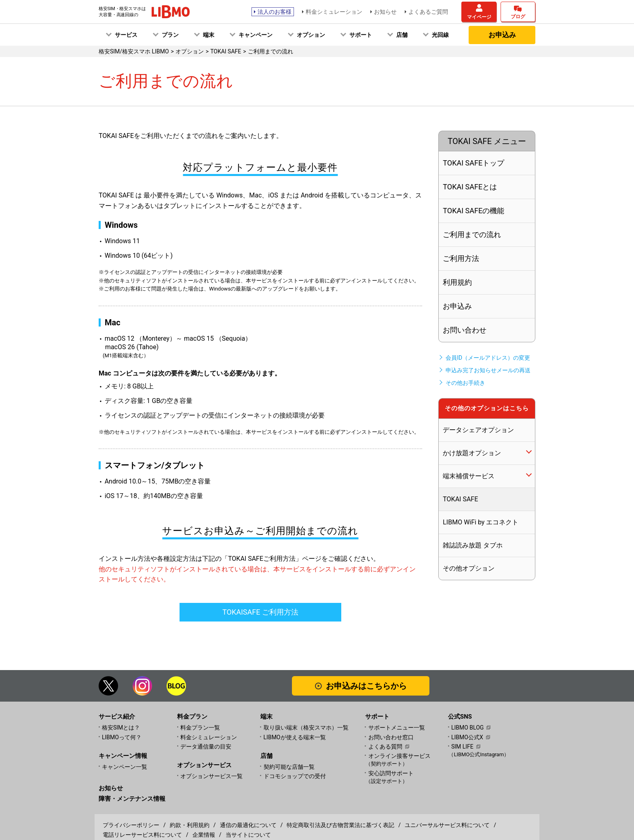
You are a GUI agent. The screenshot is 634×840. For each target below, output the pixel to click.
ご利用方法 (461, 258)
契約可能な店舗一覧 (289, 767)
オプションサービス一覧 (211, 776)
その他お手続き (465, 383)
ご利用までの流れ (472, 234)
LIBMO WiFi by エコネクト (481, 522)
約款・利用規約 (190, 825)
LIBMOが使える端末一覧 (295, 737)
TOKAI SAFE (460, 499)
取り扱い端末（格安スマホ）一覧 (306, 728)
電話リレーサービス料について (142, 835)
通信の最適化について (248, 825)
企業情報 (204, 835)
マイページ (479, 17)
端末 (209, 35)
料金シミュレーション (334, 12)
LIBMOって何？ (122, 737)
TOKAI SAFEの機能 (473, 211)
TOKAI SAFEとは (470, 187)
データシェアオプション (478, 430)
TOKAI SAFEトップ (473, 163)
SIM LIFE (462, 747)
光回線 (440, 35)
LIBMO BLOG (467, 728)
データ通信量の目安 (206, 747)
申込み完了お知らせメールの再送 (488, 370)
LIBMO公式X (467, 737)
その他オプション (469, 568)
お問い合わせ (465, 330)
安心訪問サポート (408, 777)
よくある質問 (385, 747)
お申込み (502, 35)
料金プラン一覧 (200, 728)
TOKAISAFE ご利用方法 (260, 612)
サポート (361, 35)
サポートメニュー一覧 (397, 728)
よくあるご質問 (428, 12)
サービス (126, 35)
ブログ (518, 17)
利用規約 (457, 282)
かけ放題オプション (472, 453)
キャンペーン (256, 35)
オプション (311, 35)
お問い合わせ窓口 (391, 737)
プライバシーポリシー (131, 825)
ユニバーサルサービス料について (447, 825)
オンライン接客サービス (408, 760)
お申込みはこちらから (366, 686)
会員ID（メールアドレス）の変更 (488, 358)
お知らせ (385, 12)
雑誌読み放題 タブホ (473, 545)
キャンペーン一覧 (125, 767)
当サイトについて (248, 835)
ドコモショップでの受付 (295, 776)
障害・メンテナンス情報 (132, 799)
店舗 (402, 35)
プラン (170, 35)
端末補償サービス (469, 476)
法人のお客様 (275, 12)
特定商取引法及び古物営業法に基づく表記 (340, 825)
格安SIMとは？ (121, 728)
